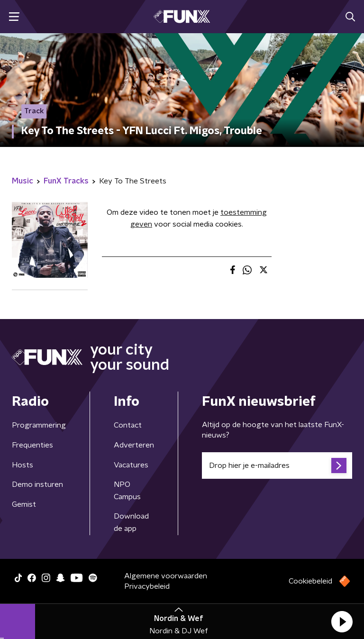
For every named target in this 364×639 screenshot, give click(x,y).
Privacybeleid (147, 586)
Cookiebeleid (310, 581)
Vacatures (131, 465)
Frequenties (32, 445)
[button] (342, 621)
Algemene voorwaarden (166, 576)
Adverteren (134, 445)
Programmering (39, 425)
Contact (128, 425)
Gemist (24, 504)
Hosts (23, 465)
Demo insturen (37, 484)
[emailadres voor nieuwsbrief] (277, 466)
